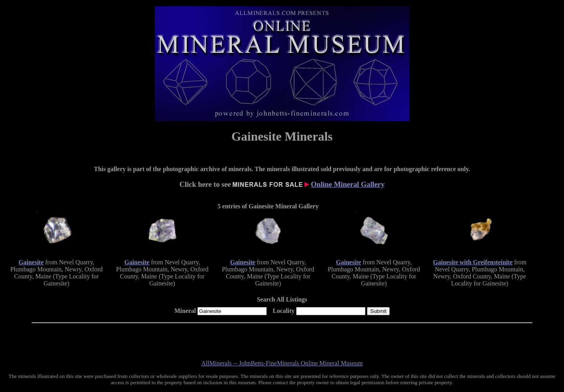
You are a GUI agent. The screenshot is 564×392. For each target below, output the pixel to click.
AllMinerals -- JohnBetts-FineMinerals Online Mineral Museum (282, 363)
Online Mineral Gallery (348, 184)
